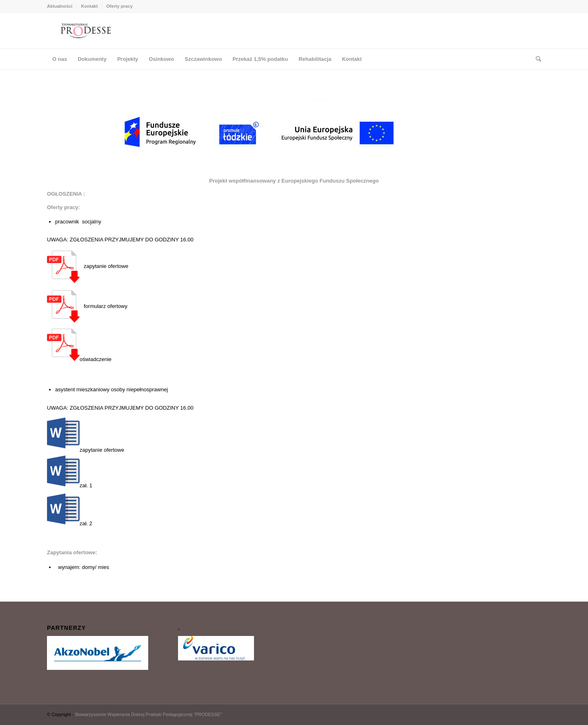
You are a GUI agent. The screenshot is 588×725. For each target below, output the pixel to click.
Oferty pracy (119, 6)
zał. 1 (70, 472)
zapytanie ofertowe (102, 450)
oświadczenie (79, 346)
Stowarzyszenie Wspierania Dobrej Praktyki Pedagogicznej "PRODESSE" (148, 714)
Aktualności (60, 6)
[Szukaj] (536, 59)
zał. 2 (70, 510)
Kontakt (89, 6)
